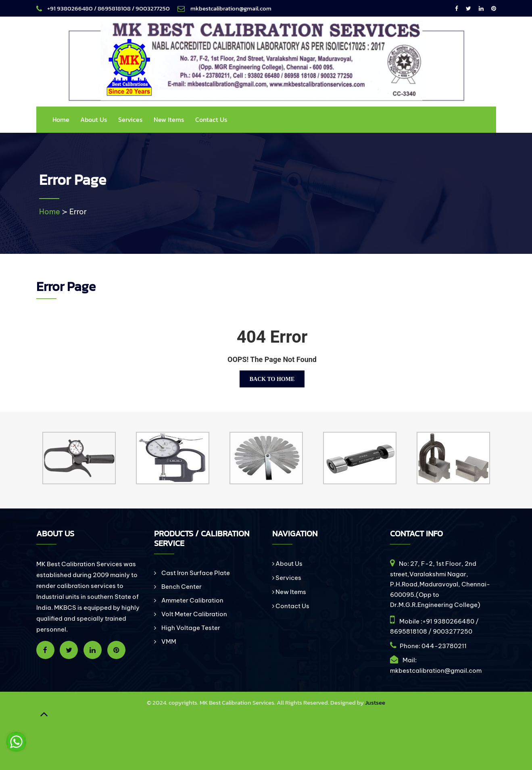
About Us (94, 119)
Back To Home (272, 379)
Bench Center (181, 587)
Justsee (375, 702)
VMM (168, 641)
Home (61, 119)
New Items (169, 119)
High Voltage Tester (190, 628)
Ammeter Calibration (192, 600)
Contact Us (211, 119)
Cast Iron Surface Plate (195, 573)
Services (130, 119)
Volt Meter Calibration (194, 614)
